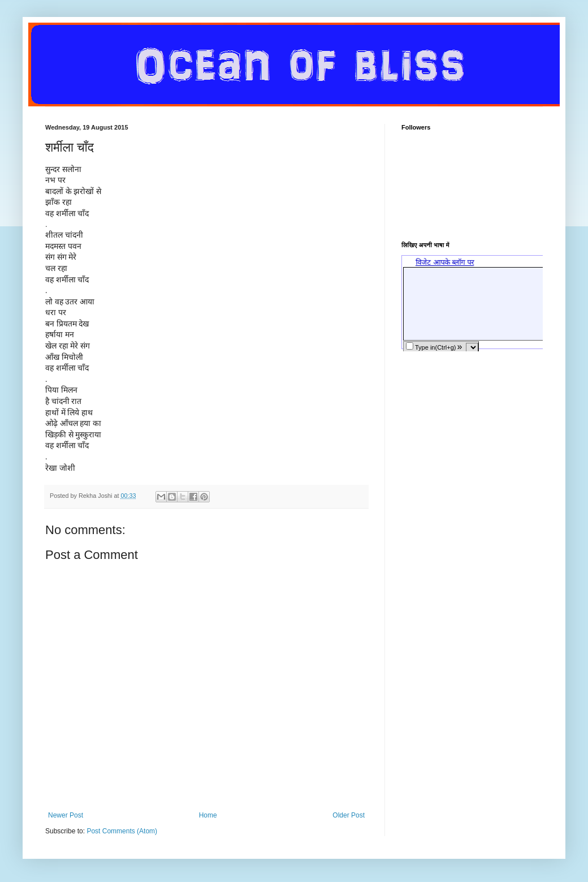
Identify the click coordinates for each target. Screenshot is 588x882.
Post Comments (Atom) (122, 831)
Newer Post (66, 815)
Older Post (349, 815)
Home (208, 815)
